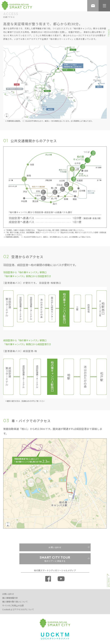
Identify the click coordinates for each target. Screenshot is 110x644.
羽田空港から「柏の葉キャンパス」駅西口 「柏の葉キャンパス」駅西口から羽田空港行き (27, 274)
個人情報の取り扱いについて (15, 602)
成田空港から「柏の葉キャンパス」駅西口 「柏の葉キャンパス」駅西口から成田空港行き (27, 342)
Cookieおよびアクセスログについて (18, 609)
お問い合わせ (8, 594)
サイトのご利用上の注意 (13, 605)
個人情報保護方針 (10, 598)
